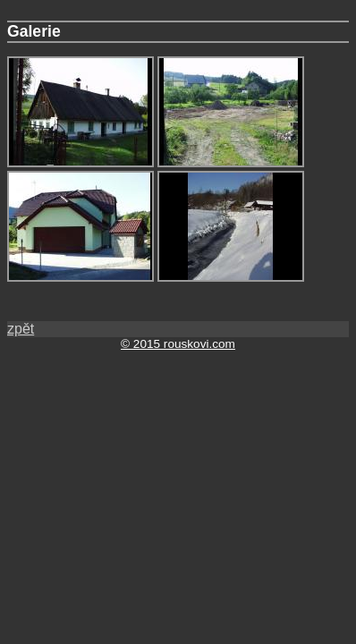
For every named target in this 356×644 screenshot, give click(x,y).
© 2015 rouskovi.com (178, 344)
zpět (21, 329)
